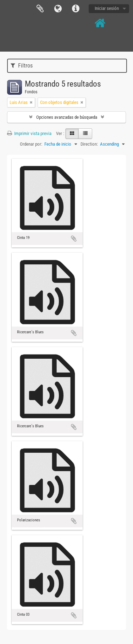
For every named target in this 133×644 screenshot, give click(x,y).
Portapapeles (40, 9)
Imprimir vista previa (29, 133)
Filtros (22, 66)
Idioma (58, 9)
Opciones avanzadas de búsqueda (67, 117)
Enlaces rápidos (76, 9)
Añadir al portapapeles (74, 239)
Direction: (89, 144)
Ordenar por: (31, 144)
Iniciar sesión (107, 8)
